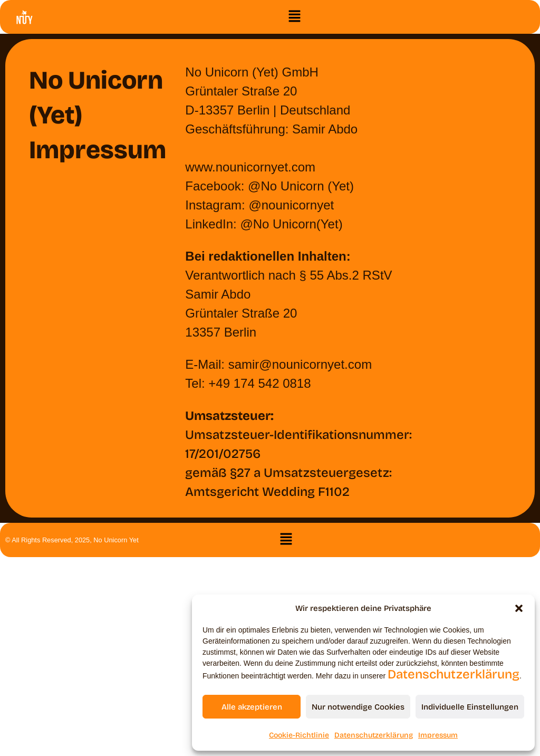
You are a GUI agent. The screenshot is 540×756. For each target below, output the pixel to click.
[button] (519, 608)
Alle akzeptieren (252, 707)
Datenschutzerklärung (454, 674)
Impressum (438, 735)
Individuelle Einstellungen (470, 707)
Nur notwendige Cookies (358, 707)
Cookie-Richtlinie (299, 735)
